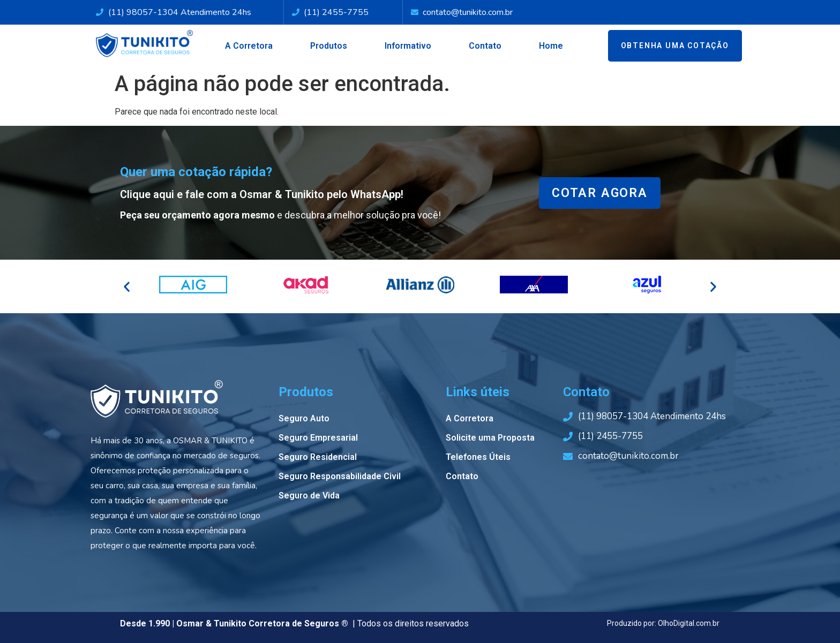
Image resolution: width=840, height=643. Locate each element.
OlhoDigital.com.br (689, 623)
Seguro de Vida (309, 496)
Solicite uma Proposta (490, 438)
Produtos (329, 46)
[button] (127, 287)
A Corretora (249, 46)
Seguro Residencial (318, 457)
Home (551, 46)
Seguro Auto (304, 418)
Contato (485, 46)
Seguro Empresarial (318, 438)
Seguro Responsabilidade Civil (340, 476)
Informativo (408, 46)
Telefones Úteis (478, 457)
